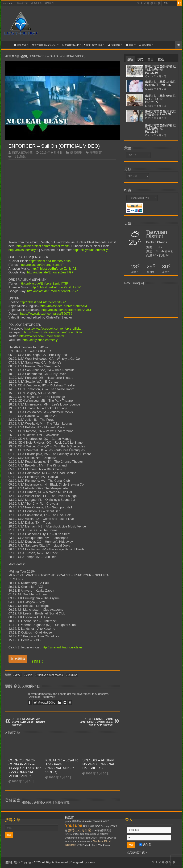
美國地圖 (114, 45)
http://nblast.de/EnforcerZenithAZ (54, 269)
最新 (130, 59)
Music (29, 675)
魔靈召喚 (76, 821)
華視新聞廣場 (104, 830)
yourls (68, 821)
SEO (98, 826)
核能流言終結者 (93, 45)
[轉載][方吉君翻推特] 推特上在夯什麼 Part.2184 (161, 128)
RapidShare (90, 838)
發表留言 (96, 153)
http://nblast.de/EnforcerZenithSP (43, 302)
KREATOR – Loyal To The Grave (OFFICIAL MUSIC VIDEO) (62, 766)
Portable (87, 845)
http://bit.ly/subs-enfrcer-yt (91, 250)
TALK (95, 845)
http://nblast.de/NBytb (23, 250)
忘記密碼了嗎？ (137, 853)
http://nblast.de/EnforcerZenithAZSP (56, 287)
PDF (94, 830)
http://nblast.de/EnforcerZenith (50, 261)
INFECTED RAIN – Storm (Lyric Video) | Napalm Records (29, 722)
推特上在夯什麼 (80, 830)
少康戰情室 (103, 834)
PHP (90, 841)
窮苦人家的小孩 (22, 153)
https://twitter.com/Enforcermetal (42, 336)
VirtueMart (87, 821)
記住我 (145, 845)
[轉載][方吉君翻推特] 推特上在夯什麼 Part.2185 (161, 99)
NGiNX (68, 834)
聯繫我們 (49, 3)
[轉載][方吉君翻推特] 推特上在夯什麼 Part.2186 (161, 70)
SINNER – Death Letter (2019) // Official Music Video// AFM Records (96, 722)
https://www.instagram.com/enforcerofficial (53, 332)
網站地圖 (145, 45)
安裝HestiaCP (70, 45)
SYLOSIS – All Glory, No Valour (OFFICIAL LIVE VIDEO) (99, 764)
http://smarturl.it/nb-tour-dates (62, 647)
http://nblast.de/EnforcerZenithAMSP (67, 310)
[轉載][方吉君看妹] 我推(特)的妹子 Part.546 (161, 83)
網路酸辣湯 (91, 834)
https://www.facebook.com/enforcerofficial (53, 329)
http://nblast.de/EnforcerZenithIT (42, 265)
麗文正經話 (89, 826)
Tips (67, 841)
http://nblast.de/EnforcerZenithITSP (44, 283)
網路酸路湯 (79, 834)
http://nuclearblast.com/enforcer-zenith (43, 246)
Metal (18, 675)
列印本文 (38, 662)
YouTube (72, 675)
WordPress (104, 845)
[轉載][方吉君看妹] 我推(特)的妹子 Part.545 (161, 113)
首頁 (7, 45)
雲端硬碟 (20, 45)
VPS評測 (111, 838)
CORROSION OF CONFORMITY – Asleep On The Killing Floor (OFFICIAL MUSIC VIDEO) (25, 768)
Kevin (91, 862)
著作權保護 (36, 3)
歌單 (130, 45)
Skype (73, 841)
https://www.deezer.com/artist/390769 (46, 314)
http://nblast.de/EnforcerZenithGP (50, 272)
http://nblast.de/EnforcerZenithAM (64, 306)
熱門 (140, 59)
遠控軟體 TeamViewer (44, 45)
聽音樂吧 (22, 56)
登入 (43, 803)
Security (105, 826)
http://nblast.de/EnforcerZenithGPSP (53, 291)
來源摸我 (18, 659)
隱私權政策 (23, 3)
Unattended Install (74, 838)
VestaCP (98, 821)
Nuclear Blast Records (50, 675)
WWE (106, 821)
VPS (79, 845)
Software (82, 841)
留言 (151, 59)
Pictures (102, 838)
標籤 (161, 59)
